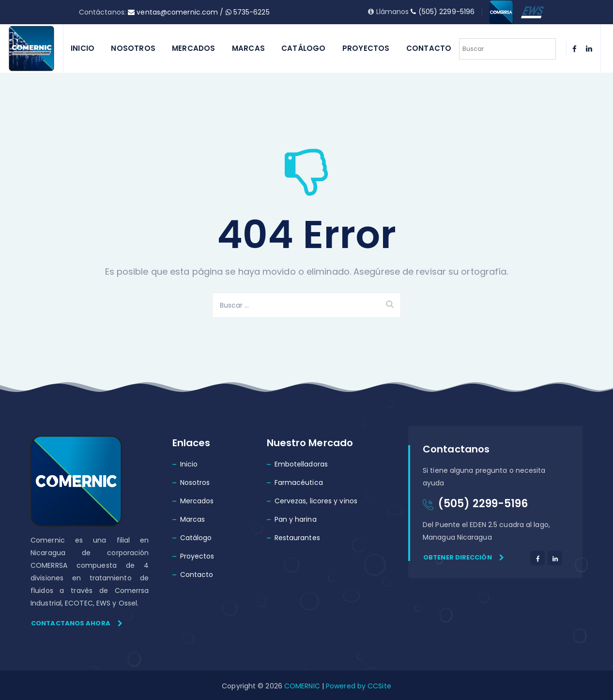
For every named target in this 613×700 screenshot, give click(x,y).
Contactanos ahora (77, 623)
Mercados (194, 48)
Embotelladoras (301, 464)
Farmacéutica (299, 482)
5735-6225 (248, 12)
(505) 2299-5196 (443, 12)
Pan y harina (296, 519)
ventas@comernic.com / (176, 12)
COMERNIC (302, 686)
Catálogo (304, 48)
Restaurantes (297, 538)
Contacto (429, 48)
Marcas (248, 48)
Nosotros (133, 48)
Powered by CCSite (358, 686)
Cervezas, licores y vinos (316, 501)
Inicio (83, 48)
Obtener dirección (464, 557)
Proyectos (366, 48)
